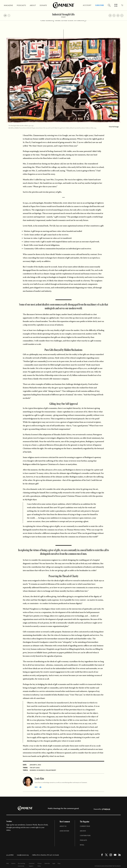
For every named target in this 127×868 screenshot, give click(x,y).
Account (87, 5)
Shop (59, 863)
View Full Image (114, 127)
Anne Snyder (64, 831)
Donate (43, 5)
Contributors (85, 836)
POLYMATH (118, 866)
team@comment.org (23, 855)
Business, (33, 770)
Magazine (8, 5)
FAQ (8, 863)
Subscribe (100, 5)
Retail (82, 845)
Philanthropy (51, 770)
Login (54, 863)
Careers (13, 863)
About (33, 5)
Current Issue (85, 826)
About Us (63, 826)
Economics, (41, 770)
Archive (83, 831)
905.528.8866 (10, 855)
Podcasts (21, 5)
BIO (36, 787)
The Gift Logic (35, 768)
